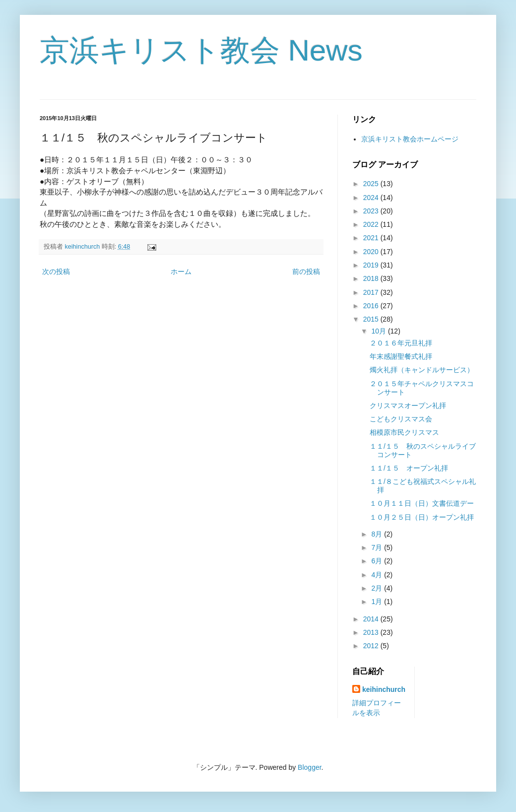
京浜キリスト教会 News (201, 50)
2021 (372, 238)
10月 (379, 331)
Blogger (309, 767)
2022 (372, 224)
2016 (372, 306)
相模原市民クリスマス (404, 432)
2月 (378, 588)
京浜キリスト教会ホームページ (410, 139)
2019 (372, 265)
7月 (378, 547)
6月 (378, 561)
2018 (372, 278)
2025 (372, 184)
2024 (372, 198)
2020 (372, 252)
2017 (372, 292)
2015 (372, 319)
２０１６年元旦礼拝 (401, 343)
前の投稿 (306, 271)
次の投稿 (56, 271)
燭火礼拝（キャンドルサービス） (422, 370)
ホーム (181, 271)
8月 (378, 534)
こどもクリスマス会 (401, 419)
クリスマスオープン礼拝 (408, 406)
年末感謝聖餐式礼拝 (401, 356)
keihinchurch (384, 689)
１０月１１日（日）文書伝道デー (422, 503)
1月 (378, 602)
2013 (372, 632)
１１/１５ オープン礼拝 (409, 468)
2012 (372, 646)
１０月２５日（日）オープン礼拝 (422, 517)
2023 (372, 211)
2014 (372, 619)
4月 (378, 575)
